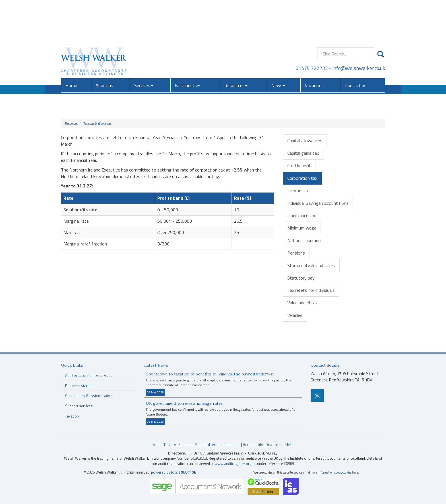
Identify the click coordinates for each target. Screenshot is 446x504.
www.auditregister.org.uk (236, 464)
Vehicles (295, 315)
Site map (185, 445)
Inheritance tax (302, 215)
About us (104, 44)
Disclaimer (274, 445)
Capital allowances (305, 141)
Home (71, 44)
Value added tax (302, 303)
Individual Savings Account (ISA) (318, 203)
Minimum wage (302, 228)
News (278, 44)
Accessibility (253, 445)
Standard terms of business (218, 445)
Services (144, 44)
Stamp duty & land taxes (311, 265)
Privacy (170, 445)
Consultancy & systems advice (90, 396)
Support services (79, 406)
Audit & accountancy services (89, 375)
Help (289, 445)
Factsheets (187, 44)
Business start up (79, 386)
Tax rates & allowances (98, 123)
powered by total (174, 472)
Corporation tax (302, 178)
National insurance (305, 240)
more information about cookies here (334, 472)
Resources (236, 44)
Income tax (298, 191)
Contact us (356, 44)
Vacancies (314, 44)
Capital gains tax (303, 153)
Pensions (296, 253)
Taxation (72, 416)
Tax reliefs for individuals (311, 290)
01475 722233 (312, 27)
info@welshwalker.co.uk (359, 27)
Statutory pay (301, 278)
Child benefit (299, 166)
